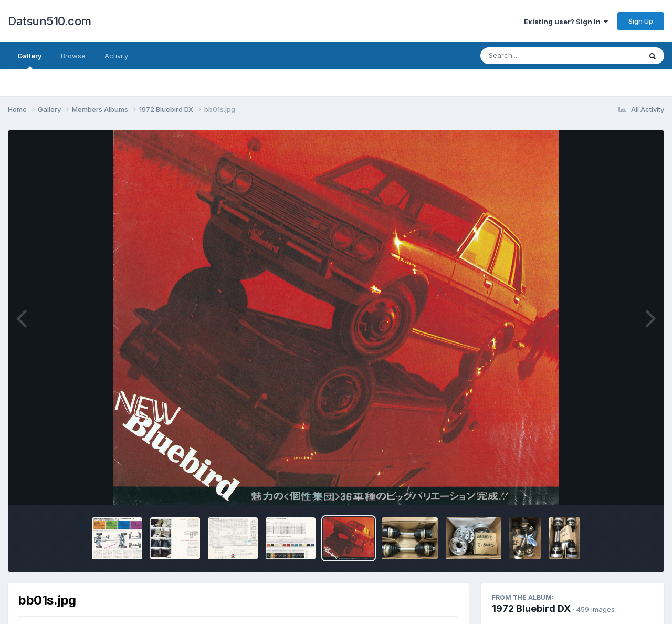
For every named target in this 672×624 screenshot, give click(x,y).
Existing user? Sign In (566, 22)
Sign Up (641, 21)
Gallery (30, 60)
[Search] (532, 56)
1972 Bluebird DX (531, 609)
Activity (116, 56)
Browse (73, 56)
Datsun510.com (50, 21)
